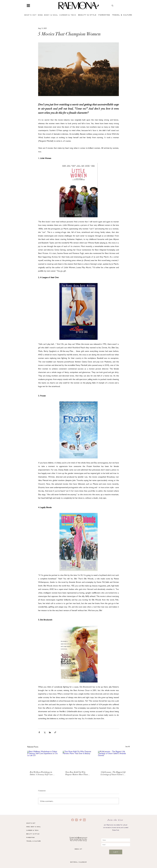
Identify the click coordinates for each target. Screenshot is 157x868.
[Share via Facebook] (39, 732)
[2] (73, 820)
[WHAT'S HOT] (31, 15)
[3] (80, 820)
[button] (28, 6)
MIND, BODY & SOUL (34, 827)
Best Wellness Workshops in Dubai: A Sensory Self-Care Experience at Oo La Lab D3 (42, 774)
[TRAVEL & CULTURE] (122, 15)
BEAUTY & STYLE (33, 834)
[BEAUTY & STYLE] (87, 15)
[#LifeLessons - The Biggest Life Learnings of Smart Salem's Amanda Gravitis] (114, 760)
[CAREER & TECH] (68, 15)
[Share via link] (55, 732)
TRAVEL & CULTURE (33, 841)
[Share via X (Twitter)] (45, 732)
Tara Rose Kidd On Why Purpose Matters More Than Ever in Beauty (77, 774)
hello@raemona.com (81, 837)
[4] (84, 820)
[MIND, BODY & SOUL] (48, 15)
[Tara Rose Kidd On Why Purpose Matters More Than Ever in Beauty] (79, 760)
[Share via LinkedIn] (50, 732)
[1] (76, 820)
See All (128, 747)
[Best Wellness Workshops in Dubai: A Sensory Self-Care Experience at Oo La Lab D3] (43, 760)
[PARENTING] (105, 15)
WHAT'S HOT (31, 823)
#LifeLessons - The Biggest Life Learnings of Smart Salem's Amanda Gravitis (113, 774)
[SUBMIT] (116, 852)
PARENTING (30, 837)
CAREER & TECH (32, 830)
